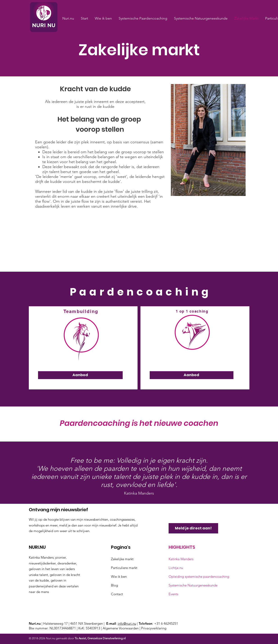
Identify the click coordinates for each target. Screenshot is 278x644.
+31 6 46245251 (166, 623)
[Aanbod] (80, 375)
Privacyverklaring (154, 628)
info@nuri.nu (127, 623)
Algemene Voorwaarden (121, 628)
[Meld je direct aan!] (193, 528)
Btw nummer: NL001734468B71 (52, 628)
